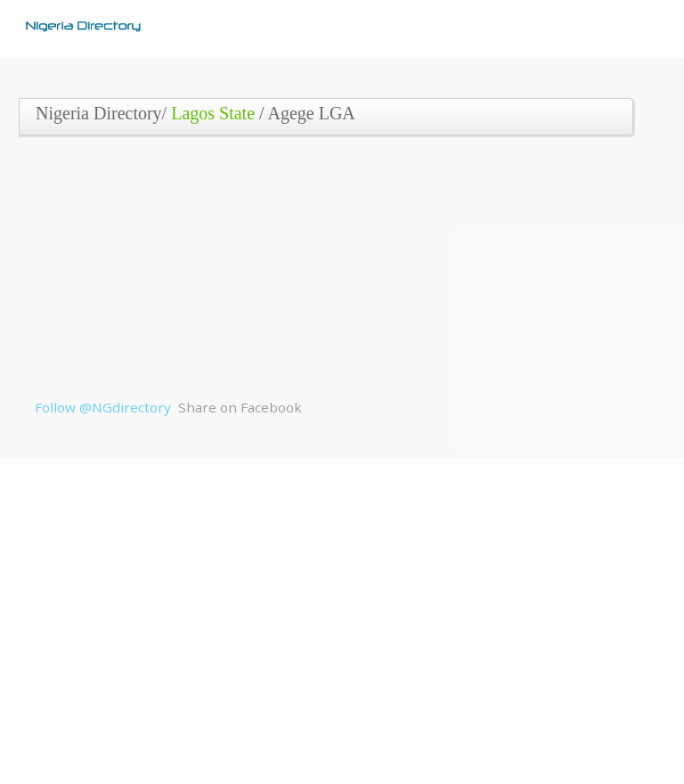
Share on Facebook (240, 407)
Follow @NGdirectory (103, 407)
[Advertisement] (336, 274)
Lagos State (213, 113)
